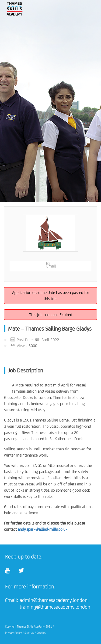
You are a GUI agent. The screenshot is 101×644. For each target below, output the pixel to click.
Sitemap (29, 633)
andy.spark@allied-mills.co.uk (43, 529)
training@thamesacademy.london (55, 607)
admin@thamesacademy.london (54, 600)
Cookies (41, 633)
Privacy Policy (13, 633)
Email (51, 265)
